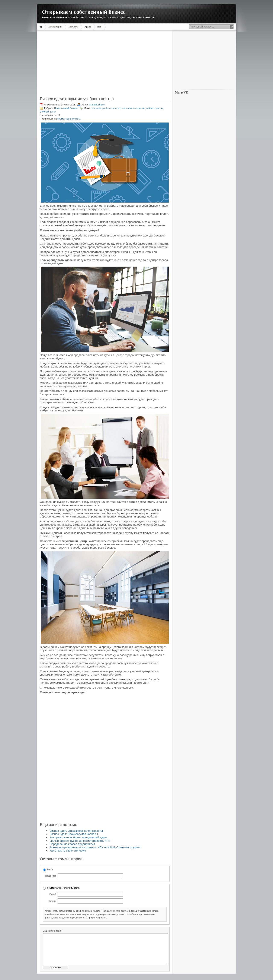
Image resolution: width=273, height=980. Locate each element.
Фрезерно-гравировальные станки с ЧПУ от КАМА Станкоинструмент (95, 847)
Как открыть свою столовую (68, 851)
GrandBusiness (97, 105)
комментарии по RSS (69, 119)
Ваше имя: (51, 876)
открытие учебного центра (105, 108)
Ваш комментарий (52, 931)
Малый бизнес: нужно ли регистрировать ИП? (80, 841)
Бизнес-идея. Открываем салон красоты (76, 831)
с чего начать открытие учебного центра (142, 108)
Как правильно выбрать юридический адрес (78, 837)
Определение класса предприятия (72, 844)
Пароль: (52, 901)
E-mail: (53, 894)
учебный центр (48, 112)
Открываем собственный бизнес (84, 12)
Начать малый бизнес (66, 108)
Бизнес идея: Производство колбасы (74, 834)
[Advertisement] (105, 65)
